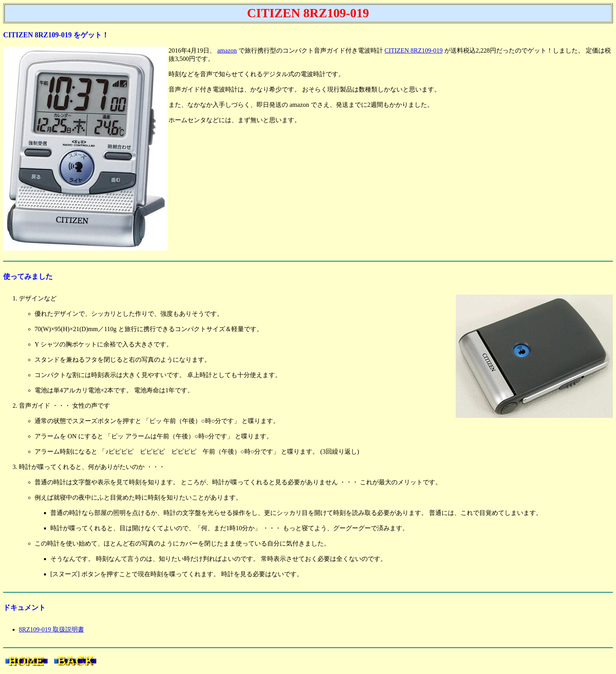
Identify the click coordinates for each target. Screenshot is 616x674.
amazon (227, 50)
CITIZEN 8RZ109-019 (414, 50)
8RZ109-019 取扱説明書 (51, 629)
